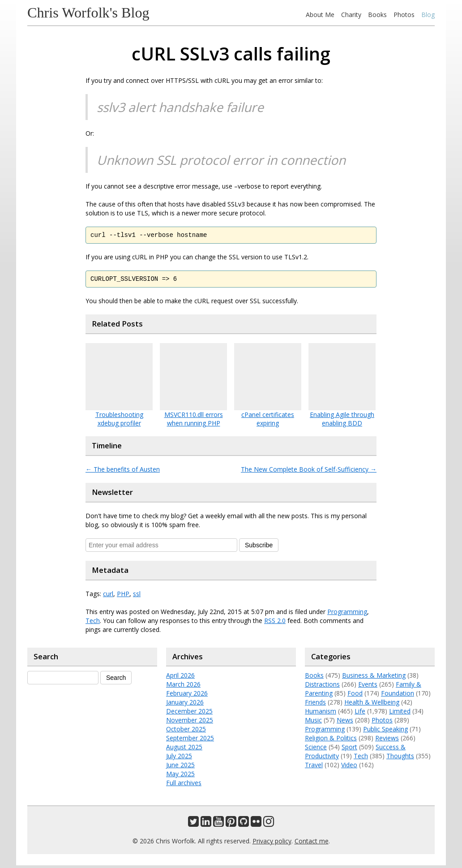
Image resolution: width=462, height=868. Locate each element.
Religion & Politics (331, 741)
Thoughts (400, 758)
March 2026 (183, 687)
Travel (314, 767)
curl (108, 596)
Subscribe (259, 548)
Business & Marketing (374, 678)
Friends (315, 705)
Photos (404, 15)
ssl (137, 596)
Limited (400, 714)
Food (355, 696)
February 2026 (187, 696)
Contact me (312, 844)
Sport (349, 750)
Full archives (184, 785)
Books (377, 15)
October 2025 (186, 732)
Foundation (398, 696)
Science (316, 750)
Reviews (387, 741)
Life (360, 714)
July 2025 (179, 758)
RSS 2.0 (275, 623)
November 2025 (190, 723)
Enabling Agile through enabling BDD (342, 421)
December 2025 (189, 714)
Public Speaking (385, 732)
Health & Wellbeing (372, 705)
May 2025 (180, 776)
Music (313, 723)
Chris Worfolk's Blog (88, 13)
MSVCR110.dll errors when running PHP (194, 421)
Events (368, 687)
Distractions (322, 687)
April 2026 (180, 678)
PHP (123, 596)
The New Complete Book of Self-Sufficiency (309, 472)
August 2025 (184, 750)
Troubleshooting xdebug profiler (119, 421)
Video (349, 767)
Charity (351, 15)
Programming (347, 614)
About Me (320, 15)
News (345, 723)
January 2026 (185, 705)
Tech (93, 623)
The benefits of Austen (123, 472)
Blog (428, 15)
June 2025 (180, 767)
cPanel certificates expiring (268, 421)
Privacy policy (272, 844)
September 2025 (190, 741)
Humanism (321, 714)
